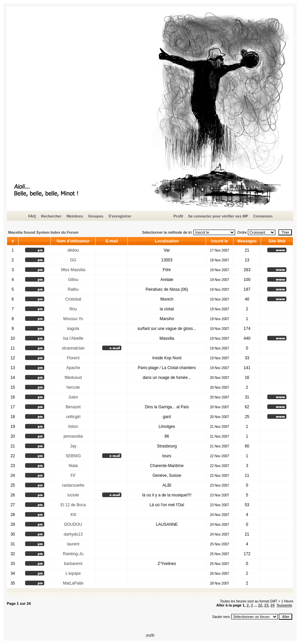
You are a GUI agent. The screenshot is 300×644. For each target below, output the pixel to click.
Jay (73, 446)
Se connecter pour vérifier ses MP (218, 216)
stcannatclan (73, 348)
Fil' (73, 475)
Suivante (284, 605)
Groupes (96, 216)
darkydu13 (73, 534)
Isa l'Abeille (73, 338)
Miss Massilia (73, 270)
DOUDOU (73, 524)
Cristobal (73, 299)
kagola (73, 329)
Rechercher (51, 216)
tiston (73, 427)
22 (260, 605)
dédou (73, 250)
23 (266, 605)
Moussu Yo (73, 319)
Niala (73, 466)
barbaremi (73, 564)
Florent (73, 358)
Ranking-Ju (73, 554)
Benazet (73, 407)
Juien (73, 397)
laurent (73, 544)
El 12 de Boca (73, 505)
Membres (75, 216)
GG (73, 260)
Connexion (263, 216)
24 (273, 605)
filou (73, 309)
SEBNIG (73, 456)
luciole (73, 495)
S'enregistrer (120, 216)
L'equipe (73, 573)
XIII (73, 515)
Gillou (73, 280)
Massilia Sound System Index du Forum (43, 232)
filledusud (73, 378)
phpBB (150, 635)
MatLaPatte (73, 583)
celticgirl (73, 417)
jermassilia (73, 436)
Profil (178, 216)
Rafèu (73, 289)
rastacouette (73, 485)
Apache (73, 368)
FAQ (32, 216)
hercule (73, 387)
